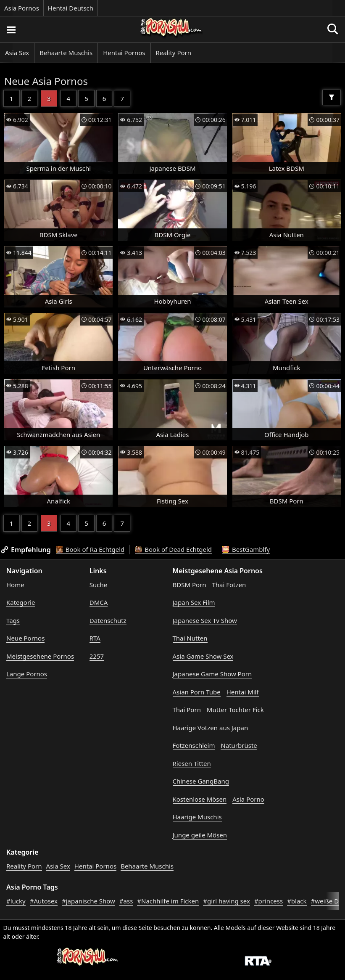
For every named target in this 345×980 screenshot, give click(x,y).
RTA (95, 638)
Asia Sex (17, 53)
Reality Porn (174, 53)
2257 (97, 656)
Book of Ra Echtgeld (90, 549)
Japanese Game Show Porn (212, 674)
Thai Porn (187, 710)
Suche (98, 585)
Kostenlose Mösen (200, 799)
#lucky (16, 901)
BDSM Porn (190, 585)
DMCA (99, 602)
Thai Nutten (190, 638)
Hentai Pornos (124, 53)
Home (15, 585)
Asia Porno (248, 799)
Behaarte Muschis (66, 53)
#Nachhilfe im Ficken (168, 901)
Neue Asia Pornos (46, 81)
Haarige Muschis (197, 817)
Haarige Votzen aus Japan (211, 728)
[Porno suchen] (11, 29)
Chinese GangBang (201, 781)
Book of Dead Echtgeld (173, 549)
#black (297, 901)
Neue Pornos (25, 638)
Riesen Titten (192, 763)
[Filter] (332, 97)
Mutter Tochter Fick (235, 710)
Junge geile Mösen (200, 835)
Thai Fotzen (229, 585)
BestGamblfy (246, 549)
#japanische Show (88, 901)
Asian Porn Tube (197, 692)
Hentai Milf (243, 692)
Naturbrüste (239, 745)
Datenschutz (108, 620)
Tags (13, 620)
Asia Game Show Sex (203, 656)
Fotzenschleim (194, 745)
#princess (269, 901)
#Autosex (44, 901)
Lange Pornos (27, 674)
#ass (126, 901)
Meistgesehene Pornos (40, 656)
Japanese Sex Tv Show (205, 620)
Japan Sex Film (194, 602)
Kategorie (21, 602)
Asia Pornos (22, 8)
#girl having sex (226, 901)
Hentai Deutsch (71, 8)
